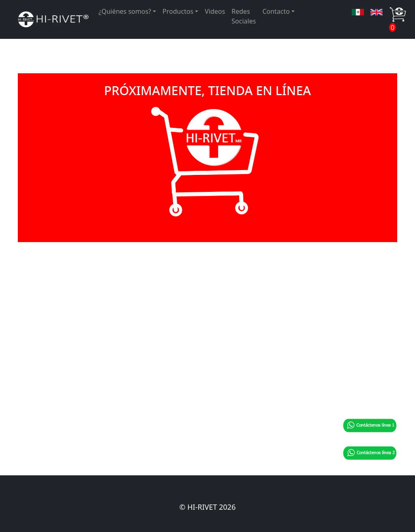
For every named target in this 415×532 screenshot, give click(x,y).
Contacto (276, 11)
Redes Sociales (244, 16)
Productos (178, 11)
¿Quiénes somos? (125, 11)
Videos (215, 11)
